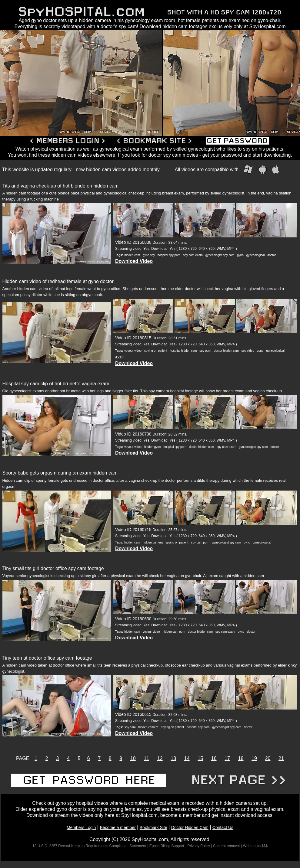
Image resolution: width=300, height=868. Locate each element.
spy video (248, 351)
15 (200, 758)
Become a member (118, 827)
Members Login (81, 827)
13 (173, 758)
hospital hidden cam (183, 351)
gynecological (256, 255)
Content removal (226, 846)
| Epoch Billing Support (166, 846)
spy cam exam (193, 255)
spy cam (130, 727)
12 (160, 758)
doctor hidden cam (226, 351)
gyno (240, 255)
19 (254, 758)
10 (133, 758)
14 (187, 758)
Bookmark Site (153, 827)
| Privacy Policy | (199, 846)
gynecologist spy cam (220, 255)
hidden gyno (153, 447)
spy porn (205, 351)
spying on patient (156, 351)
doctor (272, 255)
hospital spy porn (169, 255)
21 (281, 758)
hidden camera (153, 542)
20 (268, 758)
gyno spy (149, 255)
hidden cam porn (174, 632)
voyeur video (133, 351)
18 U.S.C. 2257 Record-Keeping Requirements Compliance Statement (89, 846)
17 (227, 758)
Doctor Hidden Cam (190, 827)
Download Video (134, 261)
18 (241, 758)
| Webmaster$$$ (254, 846)
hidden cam (132, 255)
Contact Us (223, 827)
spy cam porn (200, 542)
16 (214, 758)
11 (146, 758)
